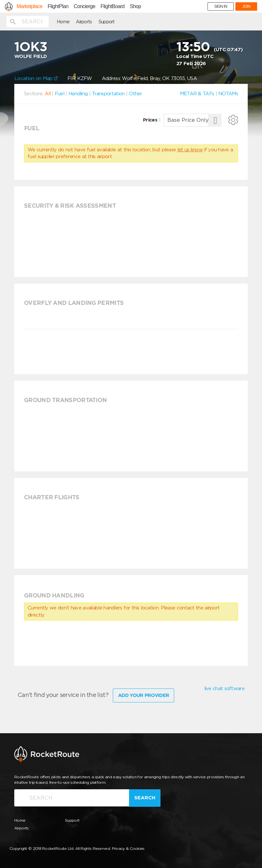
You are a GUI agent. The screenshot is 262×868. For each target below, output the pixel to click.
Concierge (84, 6)
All (48, 94)
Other (135, 94)
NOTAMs (228, 94)
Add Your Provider (143, 695)
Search (145, 798)
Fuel (60, 94)
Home (63, 22)
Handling (78, 94)
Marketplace (29, 6)
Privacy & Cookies (128, 848)
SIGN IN (221, 6)
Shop (135, 6)
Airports (84, 22)
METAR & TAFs (197, 94)
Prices (152, 120)
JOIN (246, 6)
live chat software (224, 689)
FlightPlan (58, 6)
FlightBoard (113, 6)
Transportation (108, 94)
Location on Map (36, 78)
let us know (190, 150)
